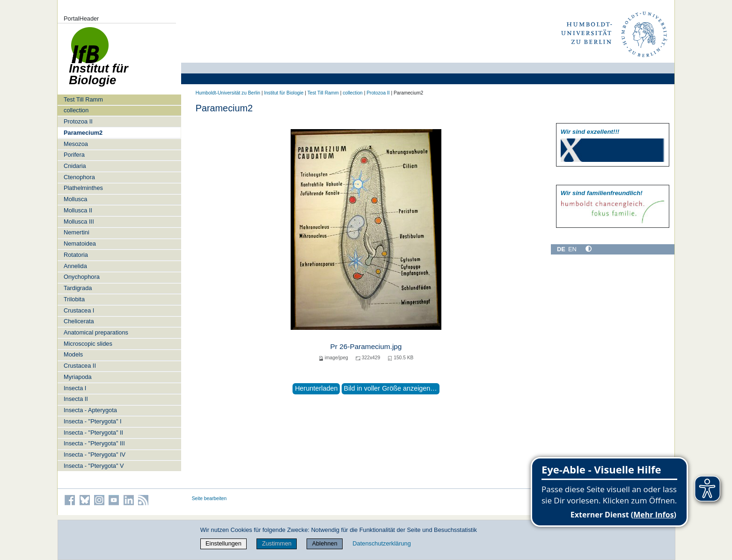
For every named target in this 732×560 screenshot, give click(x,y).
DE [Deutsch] (561, 249)
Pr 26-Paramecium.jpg (366, 346)
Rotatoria (76, 255)
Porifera (74, 155)
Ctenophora (79, 177)
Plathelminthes (83, 188)
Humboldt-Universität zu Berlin (228, 93)
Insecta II (76, 399)
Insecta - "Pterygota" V (94, 466)
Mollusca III (79, 222)
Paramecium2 (83, 133)
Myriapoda (78, 377)
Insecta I (75, 388)
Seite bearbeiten (209, 498)
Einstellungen (223, 543)
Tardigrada (78, 288)
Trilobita (74, 299)
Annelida (75, 266)
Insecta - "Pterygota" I (93, 421)
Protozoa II (78, 121)
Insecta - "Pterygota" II (93, 433)
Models (73, 354)
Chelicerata (79, 321)
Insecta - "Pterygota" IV (95, 455)
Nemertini (77, 232)
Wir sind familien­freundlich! (602, 193)
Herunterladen (316, 388)
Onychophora (82, 277)
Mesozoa (76, 144)
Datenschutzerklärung (381, 543)
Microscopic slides (88, 344)
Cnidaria (75, 166)
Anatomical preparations (96, 332)
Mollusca (76, 199)
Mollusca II (78, 210)
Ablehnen (325, 543)
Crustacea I (79, 310)
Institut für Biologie (284, 93)
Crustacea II (80, 366)
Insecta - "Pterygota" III (94, 443)
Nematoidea (80, 244)
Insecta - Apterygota (90, 410)
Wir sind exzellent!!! (590, 132)
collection (76, 110)
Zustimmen (277, 543)
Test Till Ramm (83, 99)
